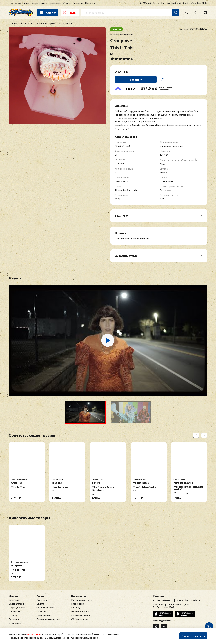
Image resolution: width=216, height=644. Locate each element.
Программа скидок (19, 3)
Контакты (78, 3)
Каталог (48, 13)
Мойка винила (44, 615)
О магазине (15, 623)
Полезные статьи (81, 615)
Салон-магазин (40, 3)
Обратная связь (80, 619)
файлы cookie (33, 634)
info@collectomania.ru (188, 600)
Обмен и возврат (45, 607)
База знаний (78, 604)
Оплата (67, 3)
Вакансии (14, 619)
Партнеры (14, 611)
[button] (85, 412)
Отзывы (13, 615)
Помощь (90, 3)
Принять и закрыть (193, 636)
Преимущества (17, 607)
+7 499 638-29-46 (149, 3)
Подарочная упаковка (48, 619)
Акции (70, 13)
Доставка (55, 3)
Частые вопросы (80, 611)
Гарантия (41, 611)
